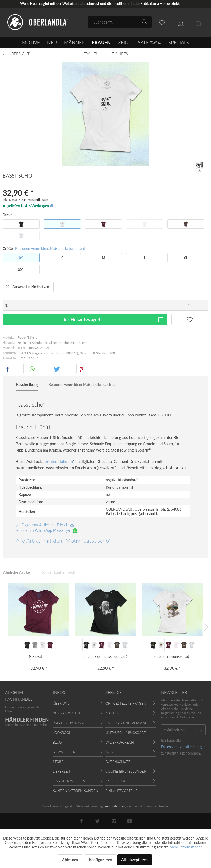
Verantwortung (69, 713)
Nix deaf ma (39, 656)
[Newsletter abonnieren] (201, 730)
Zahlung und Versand (127, 723)
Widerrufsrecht (121, 742)
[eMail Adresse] (179, 730)
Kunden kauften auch (58, 572)
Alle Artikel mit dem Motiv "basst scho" (63, 541)
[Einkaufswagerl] (195, 22)
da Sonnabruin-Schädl (172, 656)
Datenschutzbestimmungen (183, 747)
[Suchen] (145, 22)
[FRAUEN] (101, 42)
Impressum (115, 781)
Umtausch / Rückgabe (126, 733)
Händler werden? (70, 781)
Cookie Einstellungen (126, 771)
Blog (57, 742)
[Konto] (177, 22)
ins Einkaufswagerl (114, 319)
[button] (13, 369)
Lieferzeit (62, 771)
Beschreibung (27, 384)
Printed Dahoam (68, 723)
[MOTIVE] (31, 42)
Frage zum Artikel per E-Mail (45, 525)
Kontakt (113, 713)
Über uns (61, 703)
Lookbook (62, 733)
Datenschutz (118, 762)
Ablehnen (70, 860)
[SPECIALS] (179, 42)
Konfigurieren (101, 860)
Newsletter (64, 752)
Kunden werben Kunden (76, 791)
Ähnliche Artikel (17, 572)
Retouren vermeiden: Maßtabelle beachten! (50, 249)
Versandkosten (115, 806)
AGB (109, 752)
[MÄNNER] (74, 42)
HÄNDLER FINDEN (27, 720)
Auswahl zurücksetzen (28, 286)
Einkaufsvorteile (121, 791)
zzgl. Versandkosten (35, 200)
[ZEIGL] (124, 42)
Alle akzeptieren (134, 860)
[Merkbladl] (159, 22)
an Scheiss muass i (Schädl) (105, 656)
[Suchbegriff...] (120, 22)
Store (58, 762)
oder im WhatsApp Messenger (47, 530)
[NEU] (52, 42)
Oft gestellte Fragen (126, 703)
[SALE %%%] (149, 42)
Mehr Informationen (186, 847)
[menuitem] (120, 22)
